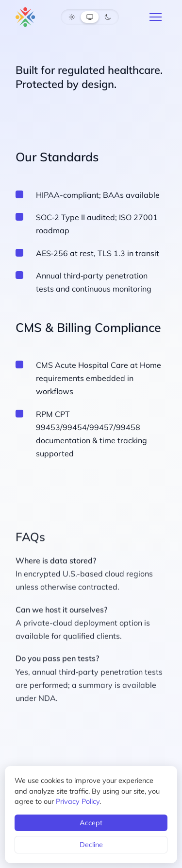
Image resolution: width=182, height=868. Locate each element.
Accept (91, 823)
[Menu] (156, 17)
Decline (91, 845)
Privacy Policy (78, 801)
